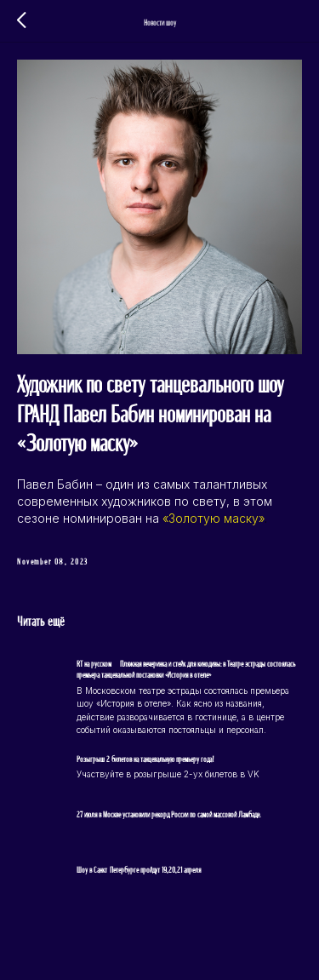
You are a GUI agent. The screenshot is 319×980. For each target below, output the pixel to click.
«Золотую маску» (214, 518)
